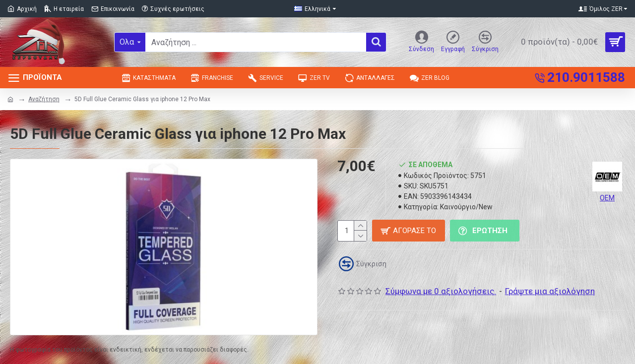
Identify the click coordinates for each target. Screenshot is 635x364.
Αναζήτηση (44, 99)
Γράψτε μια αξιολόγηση (550, 291)
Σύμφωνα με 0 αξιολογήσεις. (441, 291)
